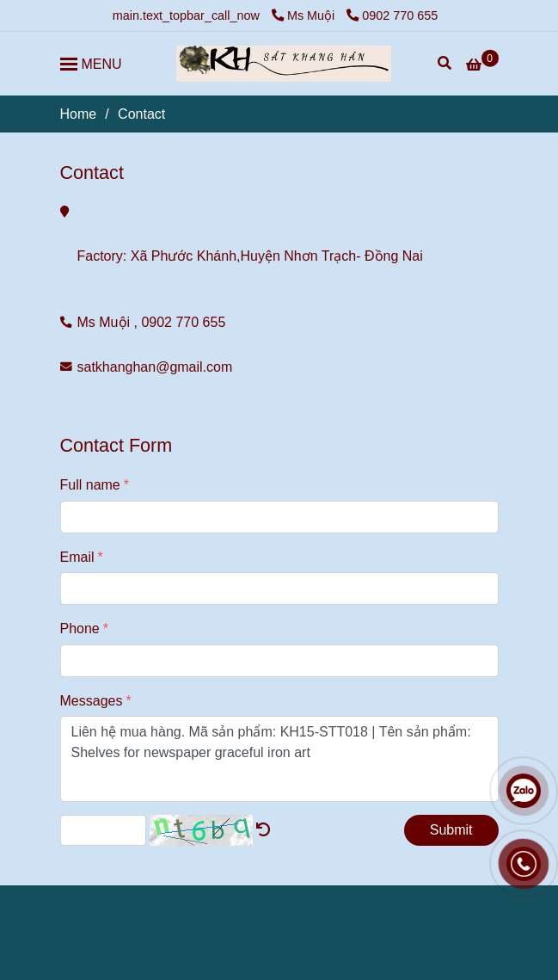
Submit (451, 830)
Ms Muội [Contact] (305, 15)
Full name (90, 485)
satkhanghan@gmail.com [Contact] (155, 367)
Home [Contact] (79, 114)
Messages (92, 701)
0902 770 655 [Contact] (392, 15)
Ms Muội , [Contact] (107, 322)
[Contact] (284, 64)
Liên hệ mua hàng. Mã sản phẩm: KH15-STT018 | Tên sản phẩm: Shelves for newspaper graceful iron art (279, 759)
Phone (80, 629)
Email (77, 557)
